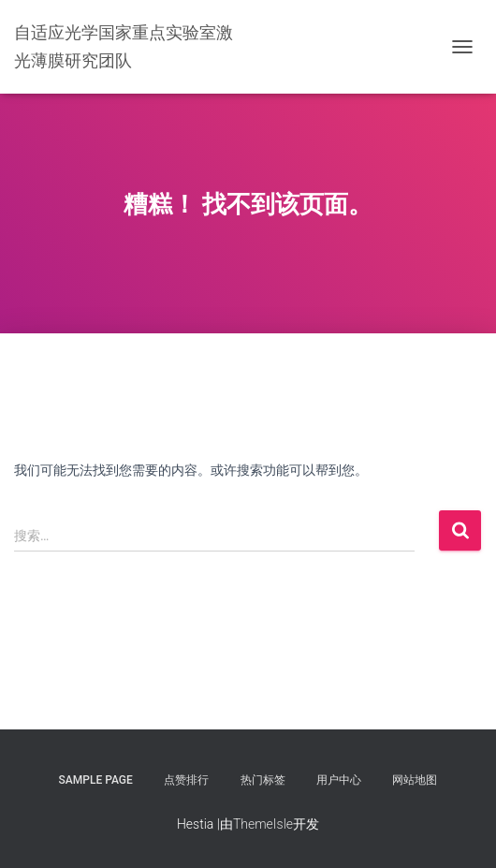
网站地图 (415, 780)
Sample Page (96, 780)
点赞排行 (186, 780)
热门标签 (263, 780)
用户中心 (339, 780)
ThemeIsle (263, 824)
